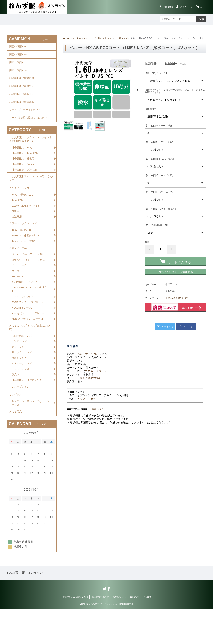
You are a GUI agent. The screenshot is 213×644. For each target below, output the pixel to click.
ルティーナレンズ (22, 393)
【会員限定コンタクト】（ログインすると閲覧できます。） (31, 152)
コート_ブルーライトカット (26, 120)
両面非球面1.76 (19, 47)
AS (95, 358)
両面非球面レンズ (22, 364)
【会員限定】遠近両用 (25, 185)
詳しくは (98, 413)
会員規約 (134, 632)
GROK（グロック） (24, 322)
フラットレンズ (21, 399)
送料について (119, 632)
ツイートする (165, 331)
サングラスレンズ (22, 382)
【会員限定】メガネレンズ (28, 411)
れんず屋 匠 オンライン (25, 608)
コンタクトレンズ (20, 206)
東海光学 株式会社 (91, 382)
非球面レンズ (125, 38)
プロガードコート (96, 375)
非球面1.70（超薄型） (23, 93)
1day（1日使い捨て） (25, 213)
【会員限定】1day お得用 (27, 168)
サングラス (16, 427)
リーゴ (16, 295)
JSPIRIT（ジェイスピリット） (30, 328)
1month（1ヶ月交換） (25, 263)
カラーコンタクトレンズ (24, 244)
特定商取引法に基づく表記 (75, 632)
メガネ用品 (16, 446)
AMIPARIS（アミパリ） (26, 307)
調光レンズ (18, 405)
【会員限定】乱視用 (24, 173)
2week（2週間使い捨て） (27, 225)
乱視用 (16, 230)
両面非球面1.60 (19, 75)
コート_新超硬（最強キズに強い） (30, 129)
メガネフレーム (19, 270)
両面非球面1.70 (19, 56)
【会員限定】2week (24, 179)
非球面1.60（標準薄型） (178, 302)
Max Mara (18, 301)
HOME (67, 38)
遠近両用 (17, 236)
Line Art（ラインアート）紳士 (30, 277)
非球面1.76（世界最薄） (24, 84)
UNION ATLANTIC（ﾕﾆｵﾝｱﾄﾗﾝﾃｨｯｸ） (31, 314)
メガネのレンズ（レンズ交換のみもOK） (94, 38)
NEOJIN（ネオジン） (25, 334)
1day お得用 (19, 219)
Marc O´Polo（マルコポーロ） (30, 345)
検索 (201, 19)
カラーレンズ (20, 376)
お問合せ (147, 632)
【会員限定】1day (23, 162)
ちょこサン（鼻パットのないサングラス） (30, 437)
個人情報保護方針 (100, 632)
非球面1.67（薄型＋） (23, 102)
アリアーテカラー (88, 403)
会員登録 (166, 7)
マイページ (184, 7)
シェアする (186, 331)
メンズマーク (20, 289)
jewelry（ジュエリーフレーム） (31, 340)
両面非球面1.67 (19, 65)
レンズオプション (20, 418)
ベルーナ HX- (85, 358)
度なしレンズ (20, 388)
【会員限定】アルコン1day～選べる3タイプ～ (32, 194)
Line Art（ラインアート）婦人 (30, 283)
